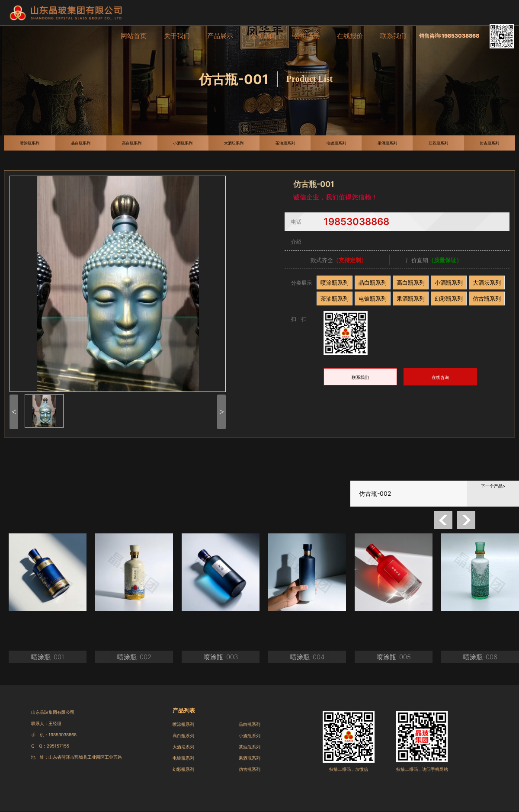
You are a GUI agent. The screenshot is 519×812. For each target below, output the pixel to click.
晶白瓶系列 (373, 282)
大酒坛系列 (487, 282)
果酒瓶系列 (411, 298)
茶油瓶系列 (335, 298)
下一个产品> (493, 486)
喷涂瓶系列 (335, 282)
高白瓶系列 (411, 282)
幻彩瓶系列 (449, 298)
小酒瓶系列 (449, 282)
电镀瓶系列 (373, 298)
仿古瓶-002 (375, 493)
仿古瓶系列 (487, 298)
